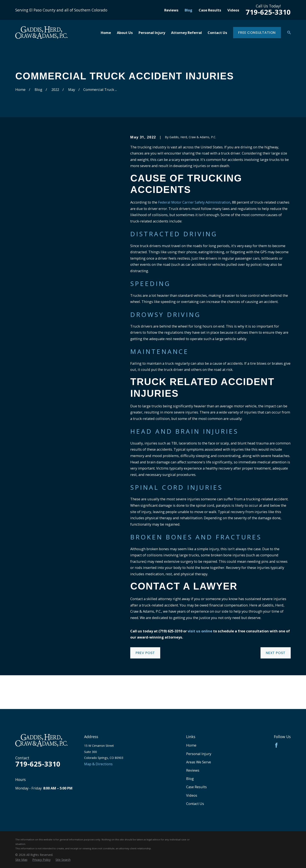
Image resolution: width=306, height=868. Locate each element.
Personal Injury (199, 754)
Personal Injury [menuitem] (152, 33)
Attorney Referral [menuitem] (186, 33)
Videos (233, 10)
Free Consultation (257, 33)
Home (191, 745)
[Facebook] (276, 745)
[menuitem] (21, 860)
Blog (188, 10)
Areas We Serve (199, 762)
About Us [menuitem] (125, 33)
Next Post (276, 653)
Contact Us (195, 804)
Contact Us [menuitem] (217, 33)
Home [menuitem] (106, 33)
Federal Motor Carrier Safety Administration (194, 202)
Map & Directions (98, 764)
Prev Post (145, 653)
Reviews (171, 10)
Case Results (210, 10)
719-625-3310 (268, 12)
